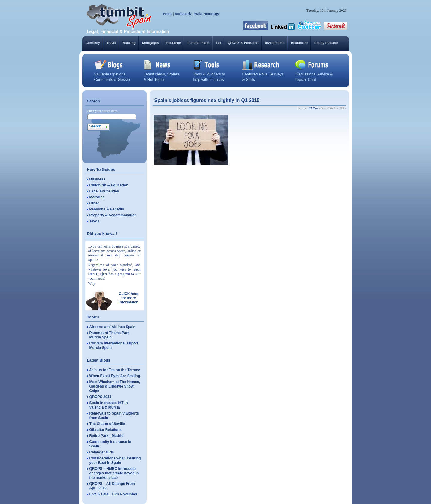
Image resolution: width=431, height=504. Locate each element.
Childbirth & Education (109, 185)
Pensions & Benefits (107, 209)
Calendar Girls (102, 452)
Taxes (94, 221)
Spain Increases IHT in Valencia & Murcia (109, 405)
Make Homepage (207, 14)
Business (97, 179)
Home (168, 14)
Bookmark (183, 14)
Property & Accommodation (113, 215)
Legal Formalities (104, 191)
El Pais (314, 108)
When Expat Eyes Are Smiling (115, 376)
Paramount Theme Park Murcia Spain (110, 335)
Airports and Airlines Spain (113, 327)
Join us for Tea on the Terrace (115, 370)
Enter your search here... (104, 111)
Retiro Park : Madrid (107, 436)
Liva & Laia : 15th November (114, 494)
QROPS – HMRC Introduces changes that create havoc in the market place (114, 473)
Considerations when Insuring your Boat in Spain (115, 460)
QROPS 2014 (100, 397)
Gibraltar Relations (106, 430)
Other (94, 203)
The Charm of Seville (107, 424)
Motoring (97, 197)
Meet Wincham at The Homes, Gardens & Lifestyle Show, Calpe (115, 386)
